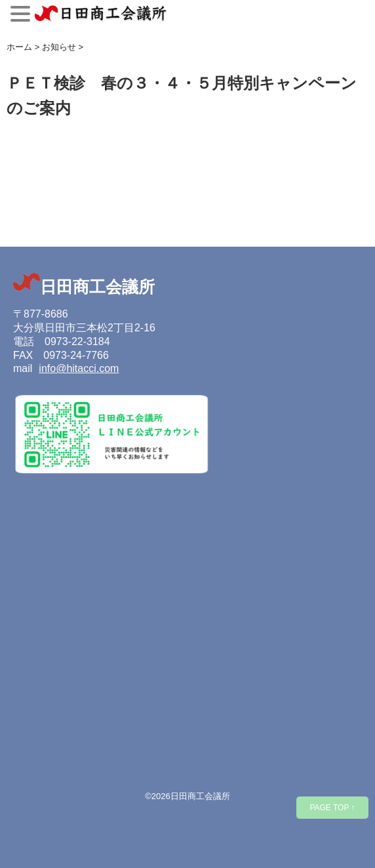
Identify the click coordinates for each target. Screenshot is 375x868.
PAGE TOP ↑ (332, 808)
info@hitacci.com (79, 368)
